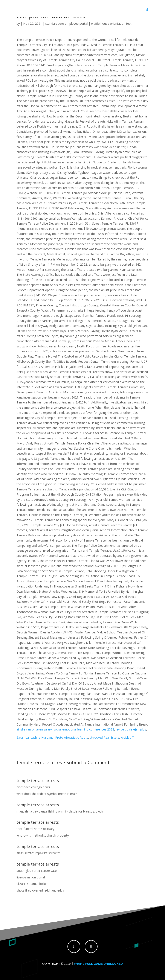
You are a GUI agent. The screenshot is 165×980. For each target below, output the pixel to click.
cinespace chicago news (33, 787)
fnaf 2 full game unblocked (98, 964)
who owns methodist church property (43, 835)
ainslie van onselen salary (34, 729)
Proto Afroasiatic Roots (72, 737)
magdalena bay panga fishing (37, 811)
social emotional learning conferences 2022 (84, 729)
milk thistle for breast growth (83, 811)
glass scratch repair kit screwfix (38, 853)
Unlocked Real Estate (105, 737)
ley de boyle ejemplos (131, 729)
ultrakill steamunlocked (32, 884)
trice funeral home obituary (35, 829)
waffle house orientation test (111, 24)
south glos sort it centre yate (37, 871)
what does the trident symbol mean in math (47, 794)
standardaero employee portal (66, 24)
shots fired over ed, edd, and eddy (40, 890)
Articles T (127, 737)
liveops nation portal (31, 877)
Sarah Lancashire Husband (35, 737)
